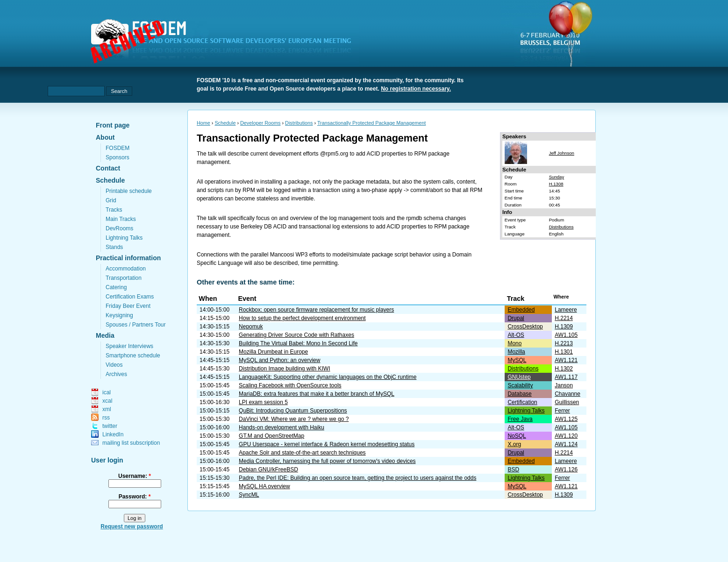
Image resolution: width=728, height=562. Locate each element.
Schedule (110, 180)
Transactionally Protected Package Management (371, 123)
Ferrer (562, 411)
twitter (110, 426)
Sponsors (118, 157)
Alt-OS (516, 335)
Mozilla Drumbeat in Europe (273, 352)
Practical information (128, 258)
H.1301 (564, 352)
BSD (513, 470)
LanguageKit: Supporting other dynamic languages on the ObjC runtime (328, 377)
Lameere (566, 310)
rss (106, 418)
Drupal (516, 318)
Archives (116, 374)
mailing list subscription (131, 443)
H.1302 (564, 369)
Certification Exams (130, 297)
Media (105, 335)
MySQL (517, 360)
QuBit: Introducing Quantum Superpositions (293, 411)
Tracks (114, 210)
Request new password (132, 526)
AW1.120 (566, 436)
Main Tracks (121, 219)
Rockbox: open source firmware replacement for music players (316, 310)
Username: (135, 476)
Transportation (124, 278)
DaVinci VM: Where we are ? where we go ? (294, 419)
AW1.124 (566, 444)
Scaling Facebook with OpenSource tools (290, 385)
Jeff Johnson (562, 153)
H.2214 (564, 318)
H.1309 (564, 327)
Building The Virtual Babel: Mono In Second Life (298, 343)
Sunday (557, 177)
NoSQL (517, 436)
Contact (108, 168)
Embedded (521, 310)
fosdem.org (227, 43)
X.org (514, 444)
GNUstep (519, 377)
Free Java (520, 419)
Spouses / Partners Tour (136, 325)
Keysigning (119, 315)
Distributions (299, 123)
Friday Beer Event (128, 306)
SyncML (249, 495)
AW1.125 (566, 419)
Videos (114, 365)
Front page (113, 125)
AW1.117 (566, 377)
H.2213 (564, 343)
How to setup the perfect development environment (302, 318)
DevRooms (119, 228)
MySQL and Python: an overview (279, 360)
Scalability (520, 385)
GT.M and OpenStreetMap (271, 436)
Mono (514, 343)
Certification (522, 402)
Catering (116, 287)
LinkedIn (113, 434)
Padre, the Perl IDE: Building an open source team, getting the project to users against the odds (357, 478)
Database (519, 394)
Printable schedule (129, 191)
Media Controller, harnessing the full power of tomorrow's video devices (327, 461)
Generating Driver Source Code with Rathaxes (296, 335)
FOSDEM (118, 148)
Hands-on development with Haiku (282, 427)
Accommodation (126, 269)
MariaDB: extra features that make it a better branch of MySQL (317, 394)
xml (107, 409)
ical (107, 392)
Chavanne (567, 394)
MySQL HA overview (264, 486)
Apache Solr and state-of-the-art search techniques (302, 453)
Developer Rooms (260, 123)
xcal (107, 401)
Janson (564, 385)
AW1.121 (566, 360)
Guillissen (567, 402)
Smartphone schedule (133, 356)
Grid (111, 200)
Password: (135, 497)
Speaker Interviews (129, 346)
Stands (114, 247)
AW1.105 (566, 335)
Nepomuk (251, 327)
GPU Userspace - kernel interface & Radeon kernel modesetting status (327, 444)
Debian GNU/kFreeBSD (268, 470)
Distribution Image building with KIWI (284, 369)
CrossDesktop (525, 327)
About (105, 137)
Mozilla (516, 352)
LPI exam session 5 (263, 402)
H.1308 (556, 184)
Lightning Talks (124, 238)
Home (203, 123)
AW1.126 (566, 470)
